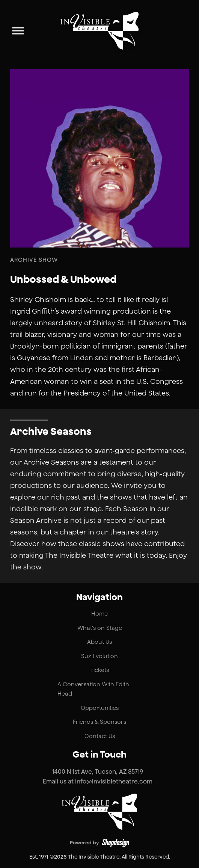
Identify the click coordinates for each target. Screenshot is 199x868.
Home (100, 614)
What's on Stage (100, 628)
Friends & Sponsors (100, 722)
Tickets (100, 670)
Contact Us (100, 736)
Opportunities (100, 708)
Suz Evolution (100, 656)
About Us (100, 642)
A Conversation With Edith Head (93, 689)
